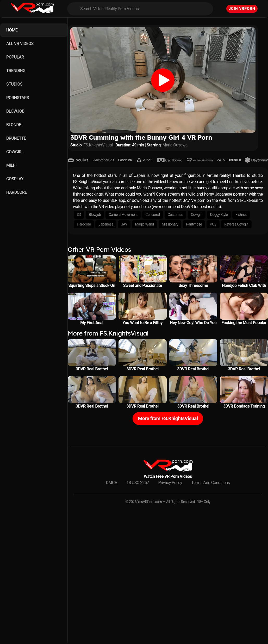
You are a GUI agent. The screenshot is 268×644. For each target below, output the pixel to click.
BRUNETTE (16, 138)
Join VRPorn (242, 9)
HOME (12, 30)
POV (213, 224)
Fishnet (241, 215)
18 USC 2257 (138, 483)
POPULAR (15, 57)
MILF (11, 165)
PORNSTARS (18, 98)
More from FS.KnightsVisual (168, 418)
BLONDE (14, 125)
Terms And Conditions (211, 483)
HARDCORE (17, 192)
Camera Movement (123, 215)
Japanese (106, 224)
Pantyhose (194, 224)
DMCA (112, 483)
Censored (152, 215)
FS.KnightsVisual (98, 145)
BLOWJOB (15, 111)
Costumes (176, 215)
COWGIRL (15, 152)
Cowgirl (197, 215)
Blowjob (95, 215)
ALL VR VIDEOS (20, 44)
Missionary (170, 224)
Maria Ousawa (175, 145)
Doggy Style (219, 215)
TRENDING (16, 71)
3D (79, 215)
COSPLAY (15, 179)
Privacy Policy (170, 483)
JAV (124, 224)
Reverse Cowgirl (236, 224)
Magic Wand (145, 224)
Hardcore (84, 224)
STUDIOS (14, 84)
